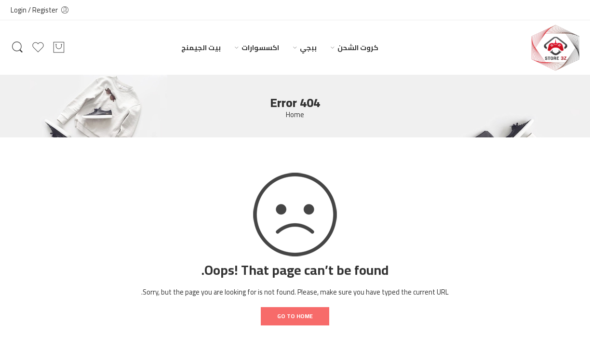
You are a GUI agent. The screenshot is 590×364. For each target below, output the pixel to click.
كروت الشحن (358, 47)
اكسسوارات (260, 47)
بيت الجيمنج (201, 47)
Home (295, 115)
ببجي (308, 47)
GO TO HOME (295, 316)
